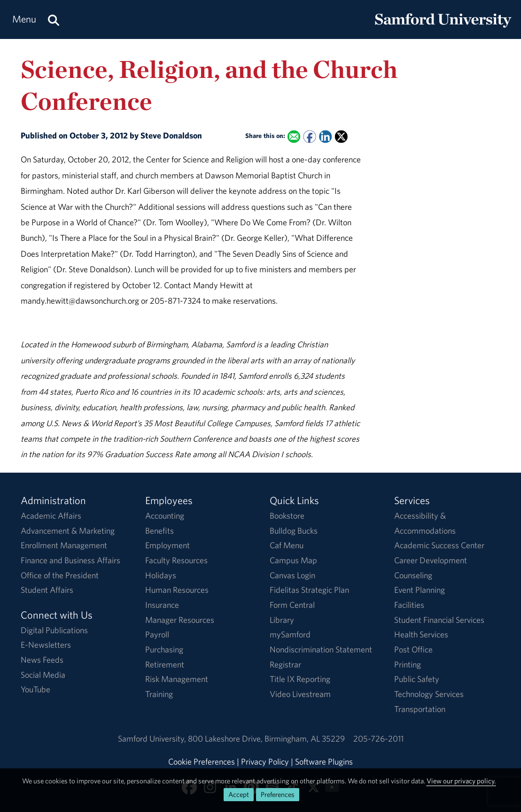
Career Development (431, 560)
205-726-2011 (378, 739)
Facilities (409, 605)
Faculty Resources (176, 560)
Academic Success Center (439, 545)
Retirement (165, 664)
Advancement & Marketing (68, 531)
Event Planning (420, 590)
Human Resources (177, 590)
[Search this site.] (54, 19)
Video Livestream (300, 694)
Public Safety (417, 679)
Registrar (285, 664)
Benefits (159, 531)
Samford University (153, 739)
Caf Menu (287, 545)
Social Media (43, 675)
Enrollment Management (64, 545)
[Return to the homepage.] (443, 28)
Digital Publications (54, 630)
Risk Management (177, 679)
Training (159, 694)
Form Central (292, 605)
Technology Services (429, 694)
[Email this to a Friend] (294, 137)
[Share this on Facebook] (309, 137)
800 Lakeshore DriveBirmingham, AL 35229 (266, 739)
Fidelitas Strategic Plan (309, 590)
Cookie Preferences (202, 762)
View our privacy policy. (461, 781)
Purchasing (164, 649)
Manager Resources (180, 620)
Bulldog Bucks (294, 531)
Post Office (413, 649)
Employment (167, 545)
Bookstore (287, 516)
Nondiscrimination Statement (321, 649)
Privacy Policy (265, 762)
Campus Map (293, 560)
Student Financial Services (439, 620)
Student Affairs (47, 590)
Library (282, 620)
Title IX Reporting (300, 679)
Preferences (278, 794)
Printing (408, 664)
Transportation (420, 709)
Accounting (165, 516)
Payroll (157, 634)
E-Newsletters (46, 645)
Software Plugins (324, 762)
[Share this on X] (341, 137)
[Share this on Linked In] (325, 137)
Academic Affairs (51, 516)
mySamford (290, 634)
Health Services (421, 634)
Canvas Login (292, 575)
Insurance (162, 605)
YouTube (35, 689)
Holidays (161, 575)
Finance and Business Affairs (70, 560)
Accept (239, 794)
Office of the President (60, 575)
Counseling (413, 575)
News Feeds (42, 660)
